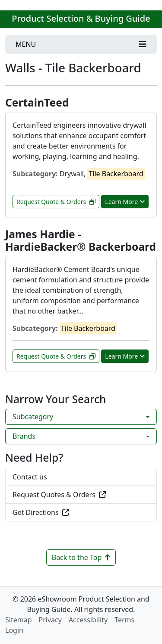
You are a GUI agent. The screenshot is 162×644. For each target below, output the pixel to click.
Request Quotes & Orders (59, 495)
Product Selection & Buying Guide (81, 18)
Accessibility (88, 620)
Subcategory (33, 417)
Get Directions (41, 512)
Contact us (30, 477)
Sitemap (19, 620)
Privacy (50, 620)
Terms (124, 620)
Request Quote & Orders (56, 202)
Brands (24, 436)
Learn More (125, 202)
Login (14, 630)
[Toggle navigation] (81, 44)
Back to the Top (81, 557)
